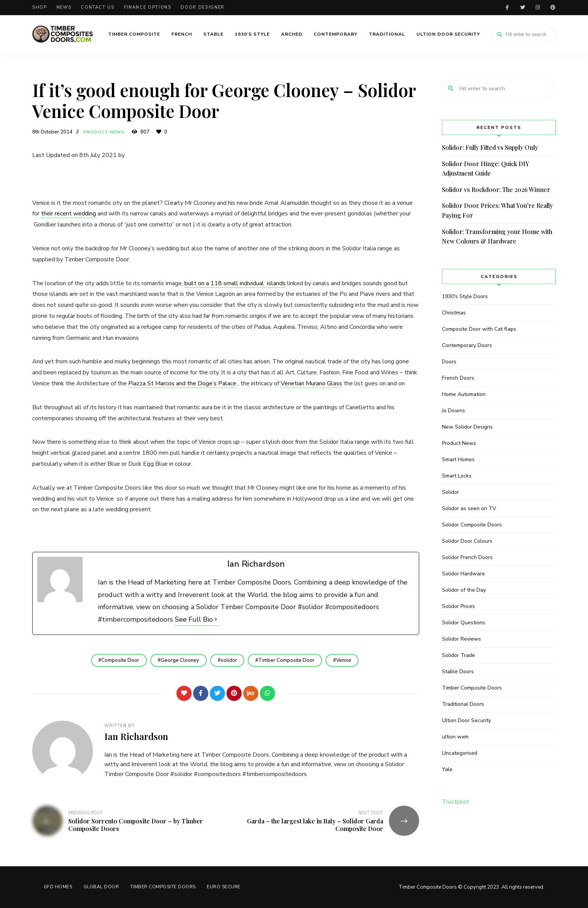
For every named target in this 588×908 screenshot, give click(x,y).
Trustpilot (456, 802)
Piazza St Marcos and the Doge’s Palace (182, 383)
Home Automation (464, 394)
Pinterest (553, 8)
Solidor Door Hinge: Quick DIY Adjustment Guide (486, 169)
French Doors (458, 378)
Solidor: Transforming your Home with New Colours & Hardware (497, 236)
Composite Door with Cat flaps (479, 329)
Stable (213, 34)
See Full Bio (194, 619)
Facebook (507, 8)
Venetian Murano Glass (311, 383)
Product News (104, 132)
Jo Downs (454, 411)
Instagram (538, 8)
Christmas (454, 313)
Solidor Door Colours (467, 541)
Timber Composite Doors (472, 688)
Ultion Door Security (448, 34)
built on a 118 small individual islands (235, 283)
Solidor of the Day (464, 590)
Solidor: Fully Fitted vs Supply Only (490, 147)
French (182, 34)
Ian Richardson (136, 736)
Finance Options (148, 7)
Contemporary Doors (467, 345)
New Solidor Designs (467, 427)
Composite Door (120, 660)
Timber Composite (134, 34)
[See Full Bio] (216, 619)
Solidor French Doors (467, 557)
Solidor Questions (464, 623)
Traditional (387, 34)
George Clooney (180, 660)
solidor (229, 660)
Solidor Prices (458, 606)
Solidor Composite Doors (472, 525)
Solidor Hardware (463, 574)
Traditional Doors (463, 704)
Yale (447, 769)
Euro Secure (224, 887)
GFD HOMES (58, 887)
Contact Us (98, 7)
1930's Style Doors (465, 296)
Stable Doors (458, 672)
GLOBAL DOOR (102, 887)
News (64, 7)
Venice (344, 660)
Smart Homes (458, 459)
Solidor (450, 492)
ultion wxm (455, 737)
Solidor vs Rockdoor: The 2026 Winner (496, 189)
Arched (292, 34)
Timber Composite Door (287, 660)
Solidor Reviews (461, 639)
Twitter (522, 8)
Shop (40, 7)
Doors (449, 362)
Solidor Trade (458, 655)
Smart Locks (457, 476)
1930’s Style (252, 34)
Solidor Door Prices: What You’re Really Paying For (497, 210)
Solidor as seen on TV (469, 508)
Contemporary (336, 34)
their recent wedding (68, 214)
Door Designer (202, 7)
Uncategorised (460, 753)
